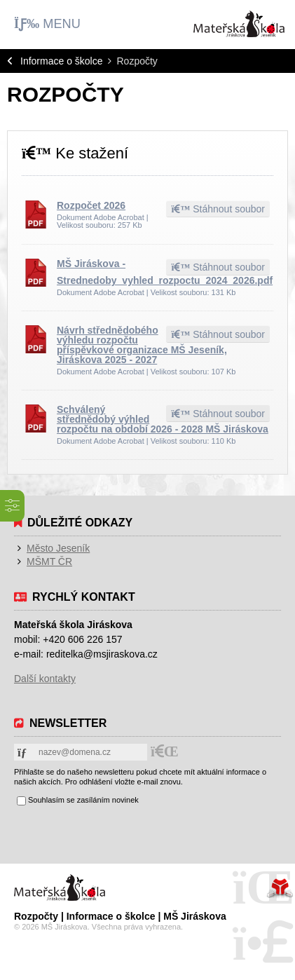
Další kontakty (45, 679)
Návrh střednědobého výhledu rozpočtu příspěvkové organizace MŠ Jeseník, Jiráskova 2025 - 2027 (142, 345)
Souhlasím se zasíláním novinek (83, 800)
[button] (47, 24)
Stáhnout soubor (218, 209)
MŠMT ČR (49, 562)
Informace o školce (62, 61)
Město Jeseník (58, 548)
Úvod (239, 24)
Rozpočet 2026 (91, 205)
